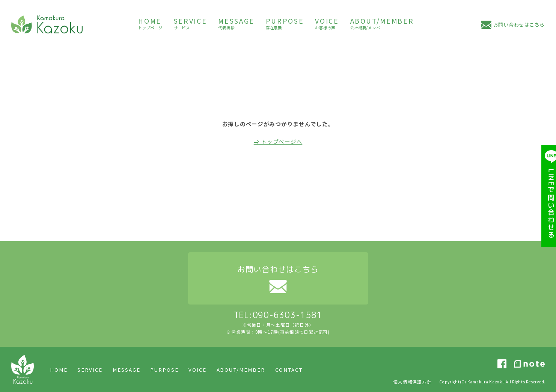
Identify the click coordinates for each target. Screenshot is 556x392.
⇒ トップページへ (278, 141)
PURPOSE (164, 370)
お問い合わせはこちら (519, 25)
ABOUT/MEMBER (241, 370)
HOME (59, 370)
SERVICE (90, 370)
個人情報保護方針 (412, 382)
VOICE (197, 370)
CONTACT (289, 370)
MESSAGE (127, 370)
